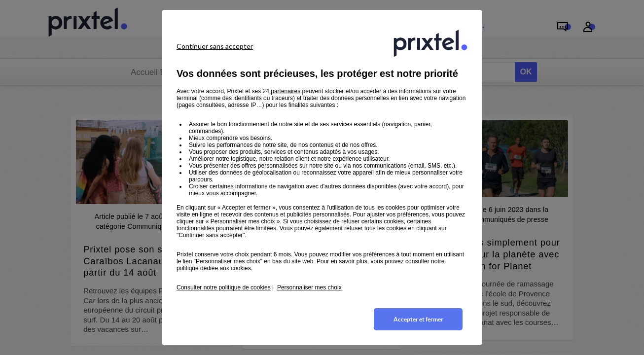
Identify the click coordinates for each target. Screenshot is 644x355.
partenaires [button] (285, 91)
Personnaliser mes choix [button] (309, 287)
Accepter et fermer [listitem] (418, 319)
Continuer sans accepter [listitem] (215, 46)
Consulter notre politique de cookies (224, 287)
